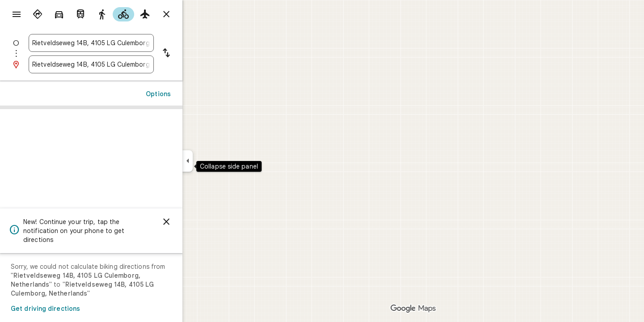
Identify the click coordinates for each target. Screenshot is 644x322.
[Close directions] (199, 14)
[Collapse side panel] (220, 161)
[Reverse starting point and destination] (199, 54)
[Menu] (16, 15)
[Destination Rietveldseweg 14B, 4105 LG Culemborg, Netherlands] (123, 64)
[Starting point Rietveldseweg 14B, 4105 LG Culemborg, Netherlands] (123, 43)
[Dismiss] (199, 222)
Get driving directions (78, 309)
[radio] (70, 14)
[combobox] (123, 43)
